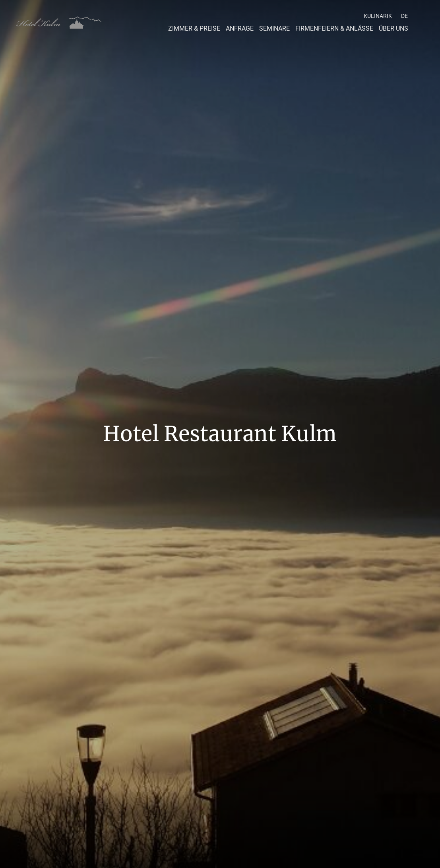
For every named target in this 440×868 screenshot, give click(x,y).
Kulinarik (378, 16)
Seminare (274, 28)
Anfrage (240, 28)
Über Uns (393, 28)
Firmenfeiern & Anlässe (334, 28)
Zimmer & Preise (194, 28)
